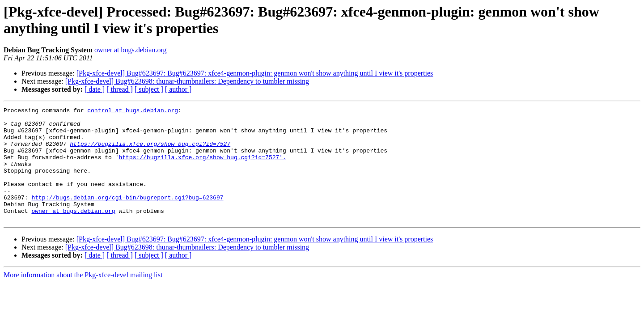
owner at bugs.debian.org (130, 50)
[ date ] (95, 89)
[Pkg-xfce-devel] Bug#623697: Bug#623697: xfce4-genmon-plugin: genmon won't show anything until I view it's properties (255, 73)
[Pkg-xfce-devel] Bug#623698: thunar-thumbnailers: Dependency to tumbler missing (187, 81)
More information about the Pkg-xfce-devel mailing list (83, 298)
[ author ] (178, 89)
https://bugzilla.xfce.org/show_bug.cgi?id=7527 (150, 152)
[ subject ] (149, 89)
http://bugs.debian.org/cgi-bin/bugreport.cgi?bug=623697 (127, 216)
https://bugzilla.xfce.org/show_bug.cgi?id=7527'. (202, 168)
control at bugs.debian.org (133, 111)
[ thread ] (120, 89)
